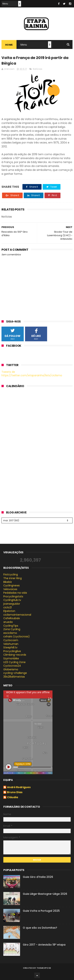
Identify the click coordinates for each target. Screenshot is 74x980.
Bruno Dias (15, 792)
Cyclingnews (11, 585)
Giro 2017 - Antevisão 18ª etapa (44, 945)
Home (9, 45)
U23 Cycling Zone (14, 662)
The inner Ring (13, 578)
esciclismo (10, 633)
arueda (8, 622)
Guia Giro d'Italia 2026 (38, 877)
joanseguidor (12, 604)
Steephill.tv (10, 647)
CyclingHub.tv (12, 600)
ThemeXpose (44, 968)
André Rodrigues (19, 787)
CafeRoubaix (12, 618)
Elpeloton (9, 611)
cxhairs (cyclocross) (17, 636)
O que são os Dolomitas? (40, 928)
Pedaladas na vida (15, 593)
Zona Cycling (12, 629)
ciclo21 (8, 607)
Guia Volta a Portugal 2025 (41, 911)
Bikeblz (8, 582)
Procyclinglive (12, 651)
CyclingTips (11, 626)
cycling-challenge (15, 673)
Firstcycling (11, 574)
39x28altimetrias (14, 677)
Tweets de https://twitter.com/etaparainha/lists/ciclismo (32, 374)
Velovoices (10, 589)
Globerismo (11, 669)
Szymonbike (11, 658)
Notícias (38, 69)
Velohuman (11, 644)
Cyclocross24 (12, 666)
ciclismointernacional (17, 615)
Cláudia (13, 797)
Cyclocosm (11, 640)
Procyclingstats (13, 596)
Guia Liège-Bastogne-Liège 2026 (45, 894)
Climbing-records (15, 655)
